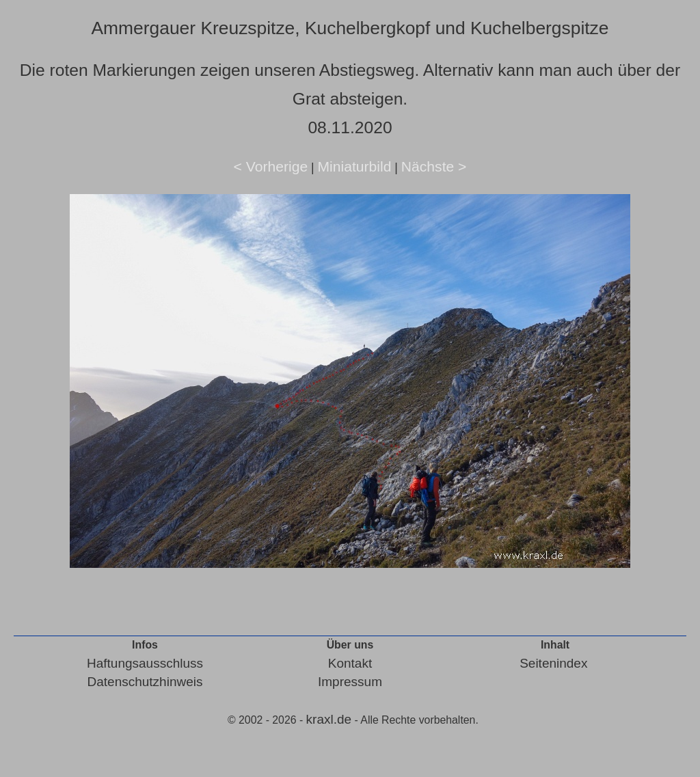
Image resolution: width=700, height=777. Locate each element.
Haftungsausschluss (145, 663)
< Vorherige (271, 166)
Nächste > (434, 166)
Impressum (350, 682)
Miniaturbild (354, 166)
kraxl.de (329, 719)
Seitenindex (553, 663)
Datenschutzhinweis (145, 682)
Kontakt (350, 663)
